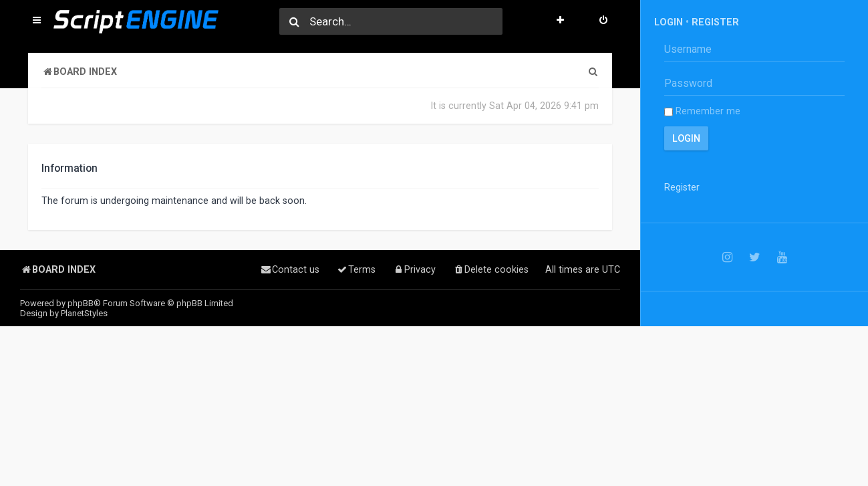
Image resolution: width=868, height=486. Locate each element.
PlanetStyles (84, 313)
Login (669, 22)
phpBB (81, 303)
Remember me (702, 111)
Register (715, 22)
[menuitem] (603, 21)
